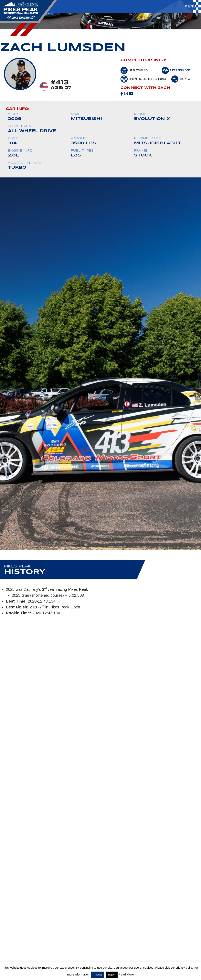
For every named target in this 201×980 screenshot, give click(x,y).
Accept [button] (98, 975)
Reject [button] (112, 975)
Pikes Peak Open (181, 70)
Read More (126, 974)
